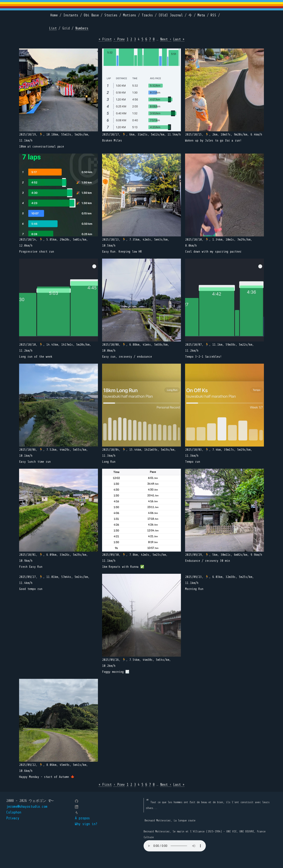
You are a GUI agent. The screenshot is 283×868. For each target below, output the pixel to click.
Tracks (147, 15)
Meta (201, 15)
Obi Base (91, 15)
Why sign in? (86, 824)
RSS (213, 15)
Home (54, 15)
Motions (130, 15)
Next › (166, 39)
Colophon (14, 812)
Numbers (82, 28)
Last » (179, 39)
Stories (111, 15)
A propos (82, 818)
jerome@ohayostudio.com (27, 807)
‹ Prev (119, 39)
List (53, 28)
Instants (71, 15)
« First (105, 39)
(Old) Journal (171, 15)
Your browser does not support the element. (175, 846)
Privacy (13, 818)
